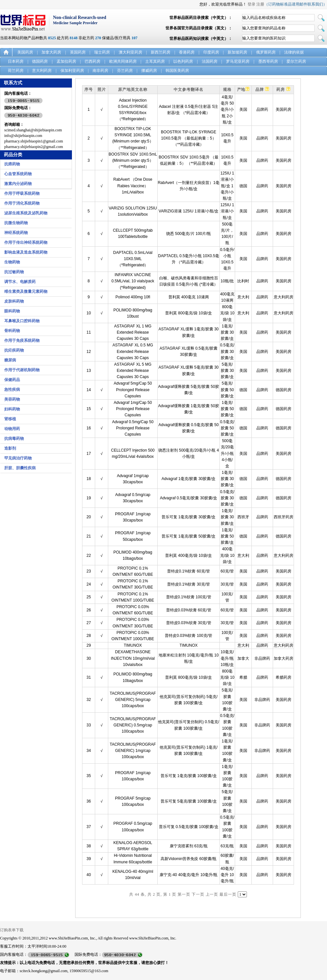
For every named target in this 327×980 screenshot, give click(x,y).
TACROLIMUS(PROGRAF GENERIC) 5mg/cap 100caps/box (133, 700)
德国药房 (40, 61)
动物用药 (12, 429)
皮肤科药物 (14, 301)
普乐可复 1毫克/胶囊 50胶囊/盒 (189, 536)
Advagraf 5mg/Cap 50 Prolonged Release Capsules (133, 390)
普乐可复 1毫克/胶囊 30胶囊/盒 (189, 517)
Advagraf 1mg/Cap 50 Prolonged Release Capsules (133, 409)
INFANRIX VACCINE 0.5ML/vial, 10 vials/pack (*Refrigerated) (133, 281)
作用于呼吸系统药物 (22, 193)
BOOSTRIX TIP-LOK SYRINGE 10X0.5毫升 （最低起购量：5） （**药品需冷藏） (189, 138)
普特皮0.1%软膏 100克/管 (189, 597)
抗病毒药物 (14, 439)
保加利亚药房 (72, 71)
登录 (251, 4)
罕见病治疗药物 (18, 458)
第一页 (184, 894)
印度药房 (211, 52)
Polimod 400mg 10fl (133, 297)
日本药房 (16, 61)
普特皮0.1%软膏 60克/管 (189, 571)
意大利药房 (42, 71)
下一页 (198, 894)
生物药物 (12, 262)
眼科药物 (12, 311)
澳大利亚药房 (130, 52)
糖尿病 (10, 360)
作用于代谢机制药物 (22, 370)
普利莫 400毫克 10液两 (189, 297)
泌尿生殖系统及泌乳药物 (26, 213)
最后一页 (228, 894)
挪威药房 (149, 71)
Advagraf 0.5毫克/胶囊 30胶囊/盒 (189, 498)
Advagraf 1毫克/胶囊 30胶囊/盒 (189, 479)
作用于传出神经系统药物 (26, 242)
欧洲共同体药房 (123, 61)
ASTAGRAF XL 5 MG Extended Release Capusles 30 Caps (133, 371)
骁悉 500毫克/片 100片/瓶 (189, 234)
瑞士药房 (102, 52)
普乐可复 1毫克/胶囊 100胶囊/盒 (189, 776)
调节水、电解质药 (20, 282)
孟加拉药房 (66, 61)
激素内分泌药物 (18, 184)
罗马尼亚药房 (238, 61)
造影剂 (10, 448)
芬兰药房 (125, 71)
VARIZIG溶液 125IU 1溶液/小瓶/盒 (189, 211)
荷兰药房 (16, 71)
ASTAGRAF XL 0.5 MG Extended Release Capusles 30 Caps (133, 351)
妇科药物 (12, 409)
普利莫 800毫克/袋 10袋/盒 (189, 313)
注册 (260, 4)
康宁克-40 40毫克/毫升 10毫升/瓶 (189, 875)
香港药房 (187, 52)
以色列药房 (183, 61)
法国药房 (210, 61)
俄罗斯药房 (266, 52)
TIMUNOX (133, 645)
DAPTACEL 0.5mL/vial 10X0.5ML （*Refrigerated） (133, 259)
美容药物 (12, 399)
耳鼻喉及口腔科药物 (22, 321)
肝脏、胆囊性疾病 (20, 468)
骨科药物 (12, 331)
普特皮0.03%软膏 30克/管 (189, 623)
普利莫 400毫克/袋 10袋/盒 (189, 556)
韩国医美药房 (177, 71)
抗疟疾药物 (14, 350)
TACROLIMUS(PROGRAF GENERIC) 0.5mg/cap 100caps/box (133, 725)
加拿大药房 (51, 52)
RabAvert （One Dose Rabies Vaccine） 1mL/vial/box (133, 186)
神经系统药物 (16, 233)
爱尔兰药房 (296, 61)
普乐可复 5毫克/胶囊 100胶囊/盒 (189, 801)
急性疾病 (12, 390)
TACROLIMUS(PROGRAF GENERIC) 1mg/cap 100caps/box (133, 751)
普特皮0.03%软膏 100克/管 (189, 636)
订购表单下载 (12, 930)
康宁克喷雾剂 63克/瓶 (189, 846)
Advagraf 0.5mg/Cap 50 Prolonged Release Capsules (133, 428)
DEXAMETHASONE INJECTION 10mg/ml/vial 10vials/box (133, 658)
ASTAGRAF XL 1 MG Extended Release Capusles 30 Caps (133, 332)
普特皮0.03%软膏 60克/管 (189, 610)
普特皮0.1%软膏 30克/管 (189, 584)
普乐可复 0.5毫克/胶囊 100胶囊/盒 (189, 827)
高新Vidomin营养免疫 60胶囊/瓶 (189, 859)
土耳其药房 (155, 61)
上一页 (212, 894)
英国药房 (78, 52)
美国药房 (25, 52)
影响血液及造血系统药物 (26, 252)
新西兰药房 (161, 52)
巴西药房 (93, 61)
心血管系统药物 (18, 174)
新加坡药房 (237, 52)
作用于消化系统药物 (22, 203)
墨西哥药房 (268, 61)
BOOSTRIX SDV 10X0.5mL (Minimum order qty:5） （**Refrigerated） (133, 160)
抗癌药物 (12, 164)
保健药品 (12, 380)
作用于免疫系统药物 (22, 341)
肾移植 (10, 419)
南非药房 (100, 71)
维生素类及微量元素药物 (26, 291)
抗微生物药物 (16, 223)
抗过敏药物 (14, 272)
